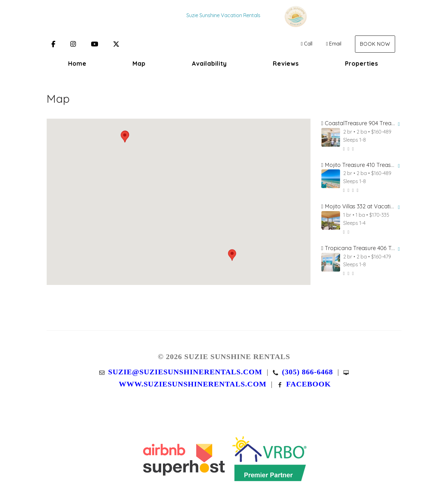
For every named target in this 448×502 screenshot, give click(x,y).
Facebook (309, 384)
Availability (209, 64)
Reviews (286, 64)
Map (139, 64)
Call (307, 44)
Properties (362, 64)
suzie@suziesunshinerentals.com (185, 372)
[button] (125, 137)
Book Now (375, 44)
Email (334, 44)
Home (77, 64)
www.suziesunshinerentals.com (193, 384)
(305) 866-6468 (307, 372)
